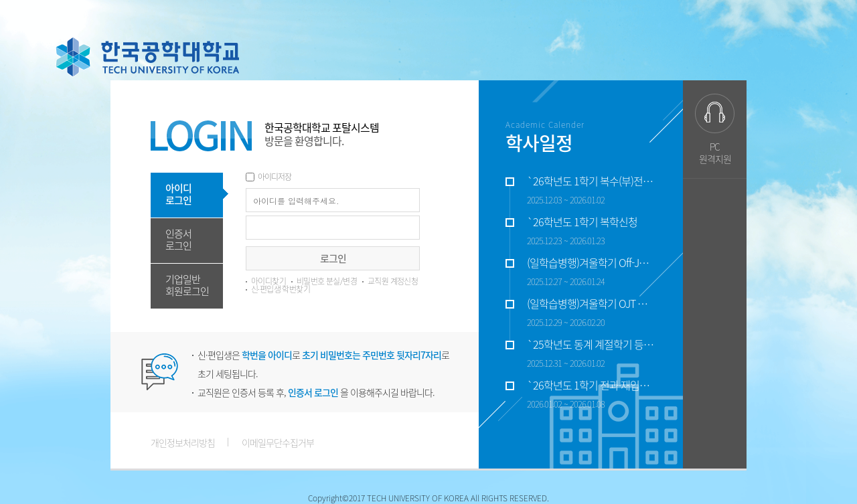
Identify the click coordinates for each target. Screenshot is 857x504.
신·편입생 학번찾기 (281, 289)
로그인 (333, 258)
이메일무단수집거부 (278, 442)
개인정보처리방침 (183, 442)
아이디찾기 (268, 281)
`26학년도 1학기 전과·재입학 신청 (591, 386)
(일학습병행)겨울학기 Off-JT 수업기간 (591, 263)
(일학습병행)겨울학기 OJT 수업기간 (591, 304)
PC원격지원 (715, 153)
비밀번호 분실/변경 (327, 281)
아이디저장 (275, 177)
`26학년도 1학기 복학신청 (582, 222)
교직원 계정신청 (393, 281)
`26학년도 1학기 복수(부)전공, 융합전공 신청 (591, 181)
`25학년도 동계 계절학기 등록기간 (591, 345)
